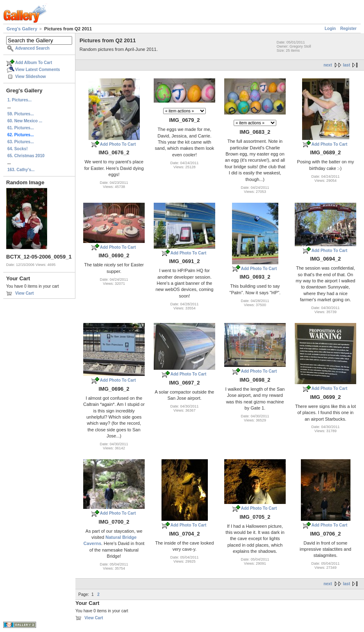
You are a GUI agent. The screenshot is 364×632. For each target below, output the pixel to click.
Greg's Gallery (22, 29)
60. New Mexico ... (25, 121)
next (328, 65)
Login (330, 29)
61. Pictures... (20, 128)
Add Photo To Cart (118, 144)
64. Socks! (17, 149)
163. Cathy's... (21, 170)
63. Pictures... (20, 142)
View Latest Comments (38, 70)
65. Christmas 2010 (26, 156)
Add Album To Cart (34, 63)
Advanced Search (32, 48)
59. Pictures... (20, 114)
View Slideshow (31, 77)
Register (348, 29)
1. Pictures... (19, 100)
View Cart (24, 293)
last (347, 65)
